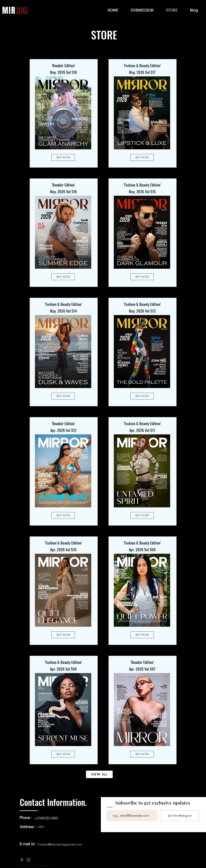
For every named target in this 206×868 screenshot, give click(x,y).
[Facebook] (22, 860)
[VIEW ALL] (99, 774)
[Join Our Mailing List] (180, 816)
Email (110, 807)
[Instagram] (28, 860)
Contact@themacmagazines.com (60, 844)
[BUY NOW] (63, 157)
